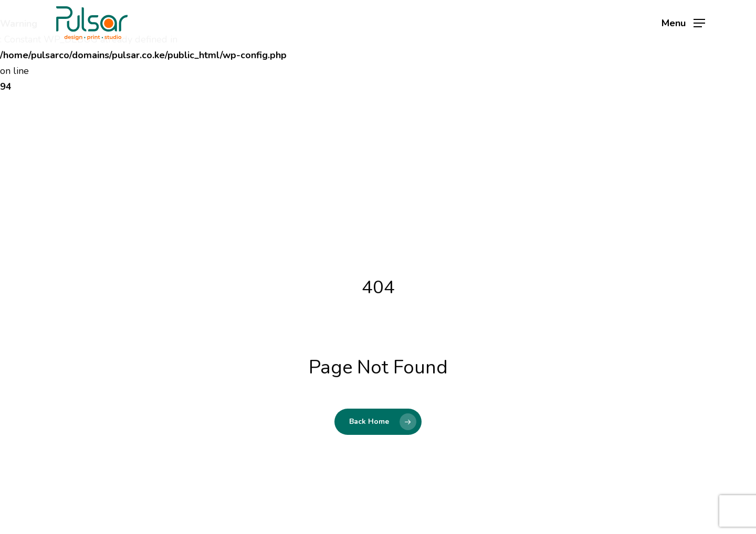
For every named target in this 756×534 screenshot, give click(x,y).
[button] (683, 23)
